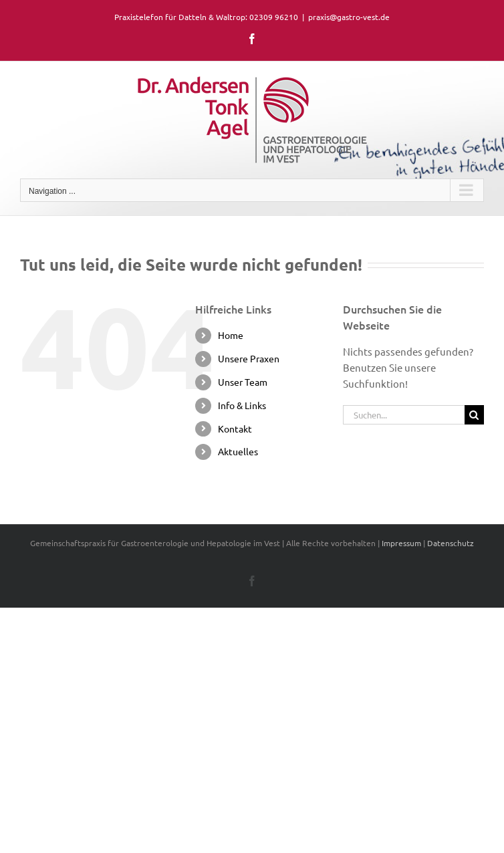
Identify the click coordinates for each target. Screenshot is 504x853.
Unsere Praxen (249, 358)
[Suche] (474, 415)
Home (231, 335)
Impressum (401, 543)
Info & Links (242, 405)
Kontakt (235, 429)
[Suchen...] (404, 415)
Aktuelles (238, 451)
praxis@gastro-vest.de (349, 17)
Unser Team (243, 382)
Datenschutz (451, 543)
